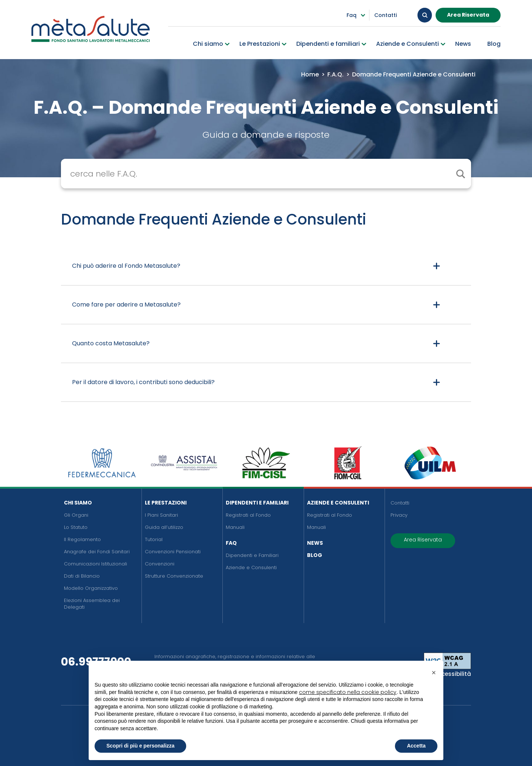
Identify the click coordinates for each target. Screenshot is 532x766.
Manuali (235, 527)
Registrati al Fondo (248, 515)
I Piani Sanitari (161, 515)
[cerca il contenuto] (460, 174)
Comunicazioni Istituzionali (96, 564)
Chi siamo (78, 503)
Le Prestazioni (166, 503)
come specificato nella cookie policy (348, 692)
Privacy (399, 515)
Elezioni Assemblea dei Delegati (92, 604)
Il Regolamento (82, 539)
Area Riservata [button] (468, 14)
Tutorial (154, 539)
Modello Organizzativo (91, 588)
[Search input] (272, 174)
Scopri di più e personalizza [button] (140, 746)
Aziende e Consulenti (251, 567)
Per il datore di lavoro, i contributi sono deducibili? (143, 382)
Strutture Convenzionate (174, 576)
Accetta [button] (416, 746)
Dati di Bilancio (82, 576)
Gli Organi (76, 515)
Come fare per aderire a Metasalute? (126, 305)
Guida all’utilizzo (164, 527)
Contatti (400, 503)
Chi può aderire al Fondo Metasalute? (126, 266)
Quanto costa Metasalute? (111, 343)
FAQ (231, 543)
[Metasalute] (91, 29)
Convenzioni (160, 564)
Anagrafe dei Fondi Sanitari (97, 552)
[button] (434, 673)
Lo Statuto (76, 527)
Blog (315, 555)
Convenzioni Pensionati (173, 552)
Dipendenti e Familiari (257, 503)
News (315, 543)
